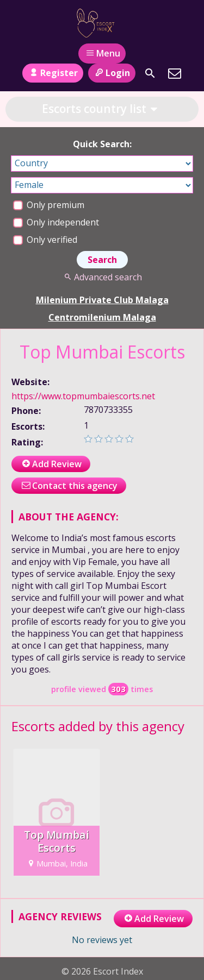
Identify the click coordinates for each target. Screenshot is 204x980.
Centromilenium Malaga (102, 317)
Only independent (56, 222)
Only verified (45, 240)
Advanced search (102, 277)
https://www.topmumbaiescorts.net (83, 396)
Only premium (49, 205)
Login (112, 73)
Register (52, 73)
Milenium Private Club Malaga (102, 300)
